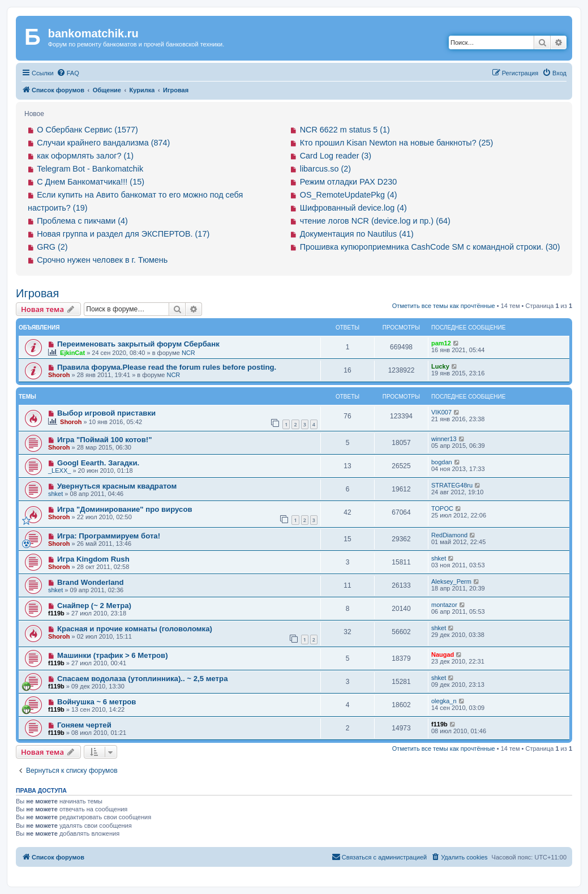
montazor (444, 605)
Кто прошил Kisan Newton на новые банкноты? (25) (397, 143)
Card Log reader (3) (336, 156)
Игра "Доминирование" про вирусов (125, 509)
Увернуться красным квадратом (117, 486)
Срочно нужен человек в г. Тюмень (102, 260)
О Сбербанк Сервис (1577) (87, 130)
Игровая (37, 293)
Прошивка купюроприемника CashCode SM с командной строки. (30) (430, 247)
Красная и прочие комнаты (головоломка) (135, 629)
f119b (56, 613)
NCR (188, 353)
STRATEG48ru (452, 485)
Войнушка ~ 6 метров (97, 702)
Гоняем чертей (84, 725)
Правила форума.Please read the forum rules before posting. (167, 367)
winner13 (444, 439)
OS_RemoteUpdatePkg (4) (349, 195)
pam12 (441, 343)
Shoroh (59, 375)
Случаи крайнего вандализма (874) (103, 143)
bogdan (442, 462)
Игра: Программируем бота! (109, 536)
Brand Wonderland (91, 582)
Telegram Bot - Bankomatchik (90, 169)
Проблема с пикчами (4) (82, 221)
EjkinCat (72, 353)
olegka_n (444, 701)
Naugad (443, 655)
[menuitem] (68, 73)
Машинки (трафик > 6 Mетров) (113, 655)
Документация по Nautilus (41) (357, 234)
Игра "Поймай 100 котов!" (105, 440)
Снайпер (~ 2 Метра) (94, 606)
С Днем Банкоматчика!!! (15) (91, 182)
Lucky (440, 366)
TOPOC (442, 508)
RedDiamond (449, 535)
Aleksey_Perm (451, 581)
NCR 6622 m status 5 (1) (345, 130)
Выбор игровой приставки (106, 413)
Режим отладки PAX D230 (349, 182)
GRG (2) (52, 247)
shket (55, 494)
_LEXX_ (59, 470)
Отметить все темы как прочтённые (444, 306)
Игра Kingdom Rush (93, 559)
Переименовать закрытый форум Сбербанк (138, 344)
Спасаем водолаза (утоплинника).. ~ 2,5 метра (143, 679)
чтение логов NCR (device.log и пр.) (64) (375, 221)
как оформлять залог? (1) (85, 156)
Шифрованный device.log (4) (353, 208)
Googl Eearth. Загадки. (98, 463)
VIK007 (441, 412)
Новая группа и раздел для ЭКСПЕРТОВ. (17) (123, 234)
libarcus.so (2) (325, 169)
